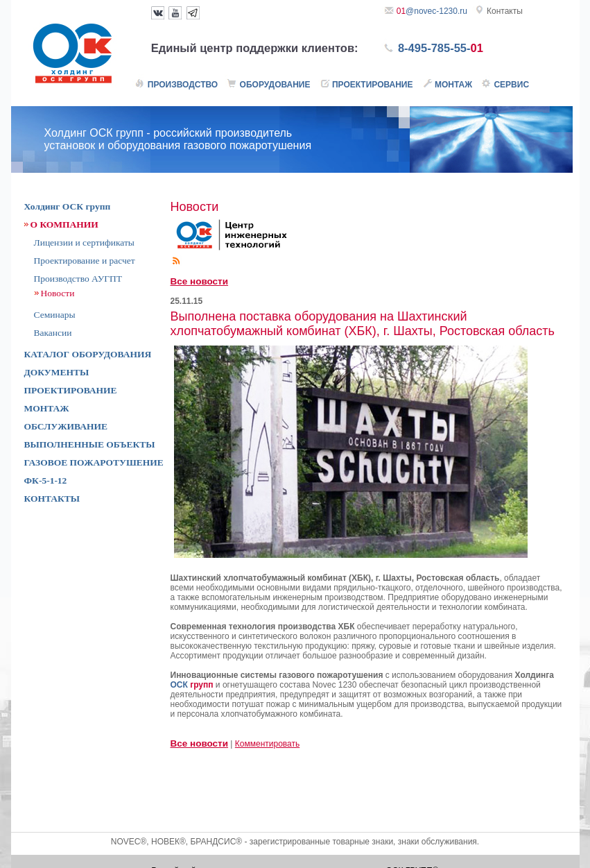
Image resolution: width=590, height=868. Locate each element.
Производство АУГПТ (78, 279)
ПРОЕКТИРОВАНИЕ (71, 390)
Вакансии (53, 333)
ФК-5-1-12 (46, 480)
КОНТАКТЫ (52, 499)
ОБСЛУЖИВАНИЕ (66, 426)
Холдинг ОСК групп (68, 206)
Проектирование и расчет (85, 261)
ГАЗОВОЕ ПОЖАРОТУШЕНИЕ (94, 462)
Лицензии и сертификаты (84, 242)
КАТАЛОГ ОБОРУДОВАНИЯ (88, 354)
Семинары (55, 315)
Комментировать (267, 744)
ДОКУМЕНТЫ (57, 372)
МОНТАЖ (47, 408)
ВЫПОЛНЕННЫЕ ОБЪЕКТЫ (90, 444)
